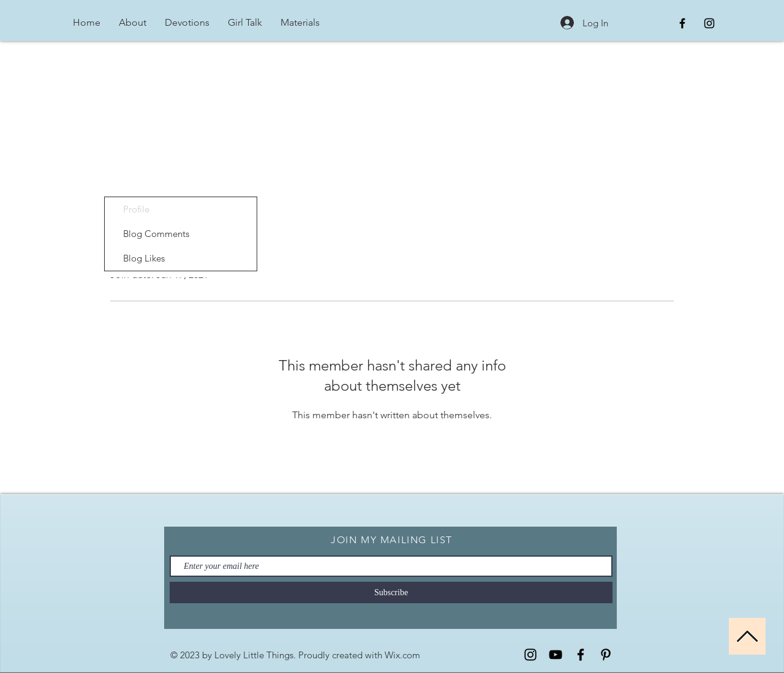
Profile (136, 209)
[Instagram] (530, 655)
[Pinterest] (606, 655)
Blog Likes (144, 258)
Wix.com (402, 655)
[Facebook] (581, 655)
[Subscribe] (391, 592)
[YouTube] (556, 655)
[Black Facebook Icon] (682, 23)
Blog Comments (156, 234)
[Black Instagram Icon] (709, 23)
